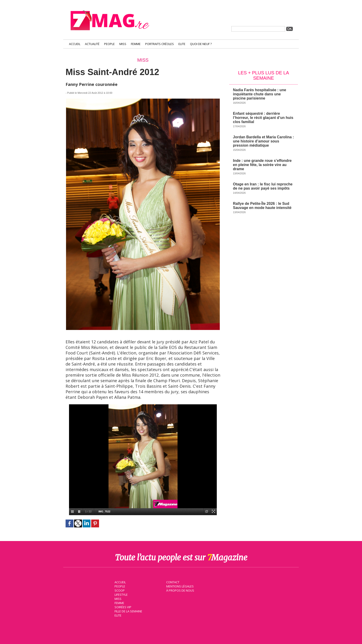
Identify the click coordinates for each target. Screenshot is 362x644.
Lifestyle (121, 594)
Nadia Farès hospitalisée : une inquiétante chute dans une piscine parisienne (259, 94)
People (109, 44)
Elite (182, 44)
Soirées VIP (122, 607)
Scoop (119, 590)
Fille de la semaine (128, 611)
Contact (172, 582)
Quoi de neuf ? (201, 44)
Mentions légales (180, 586)
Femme (136, 44)
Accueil (75, 44)
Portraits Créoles (160, 44)
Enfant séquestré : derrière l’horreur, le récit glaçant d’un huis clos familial (263, 118)
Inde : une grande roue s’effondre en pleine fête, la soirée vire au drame (262, 165)
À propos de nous (180, 590)
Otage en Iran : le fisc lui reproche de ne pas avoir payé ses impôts (263, 186)
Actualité (92, 44)
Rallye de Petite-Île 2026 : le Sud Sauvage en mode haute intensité (262, 206)
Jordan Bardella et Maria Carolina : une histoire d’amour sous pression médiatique (263, 141)
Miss (123, 44)
